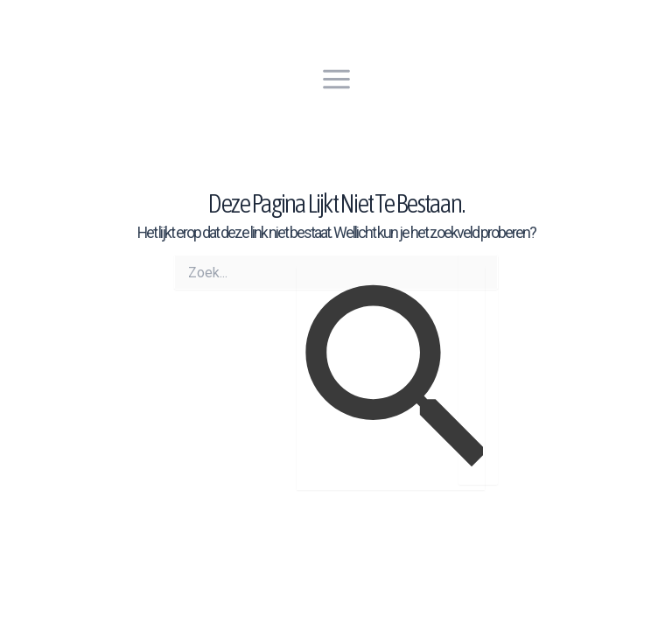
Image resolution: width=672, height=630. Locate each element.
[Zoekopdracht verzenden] (391, 378)
